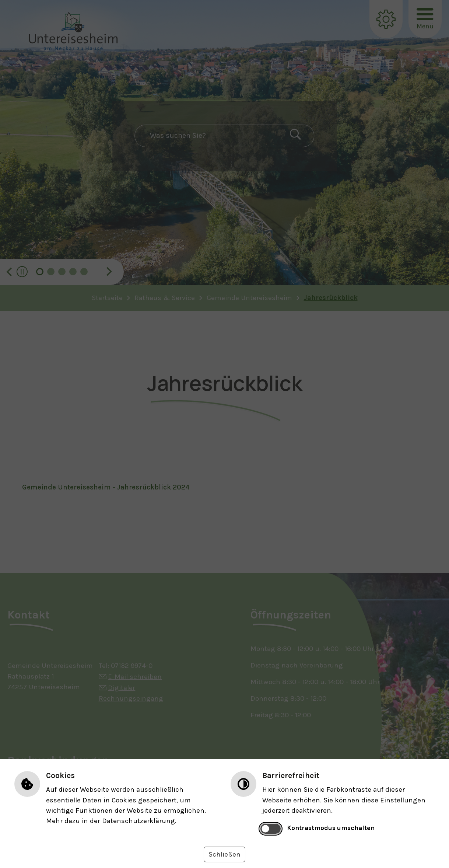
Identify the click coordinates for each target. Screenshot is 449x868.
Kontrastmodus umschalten (331, 828)
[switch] (271, 829)
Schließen (224, 854)
